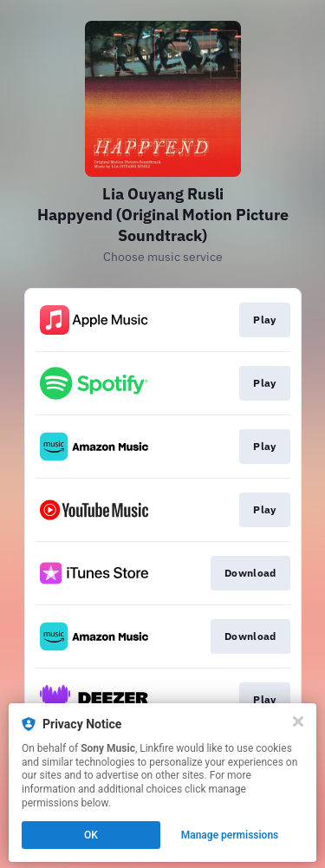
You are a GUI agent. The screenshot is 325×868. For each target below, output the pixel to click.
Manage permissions (230, 835)
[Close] (298, 721)
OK (91, 835)
